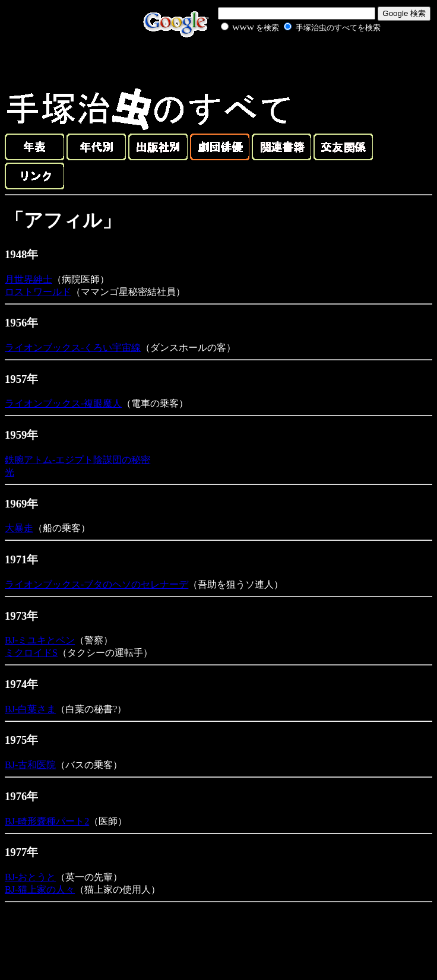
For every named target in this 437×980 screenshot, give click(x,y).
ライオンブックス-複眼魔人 (63, 403)
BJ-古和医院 (30, 765)
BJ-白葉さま (30, 709)
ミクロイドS (31, 653)
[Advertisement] (287, 62)
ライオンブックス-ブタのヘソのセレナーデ (96, 584)
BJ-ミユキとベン (40, 640)
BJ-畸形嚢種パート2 (47, 821)
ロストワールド (38, 292)
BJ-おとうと (30, 877)
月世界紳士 (28, 279)
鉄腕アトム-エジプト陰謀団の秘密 (77, 460)
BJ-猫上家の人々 (40, 889)
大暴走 (19, 528)
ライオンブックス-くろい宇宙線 (73, 348)
